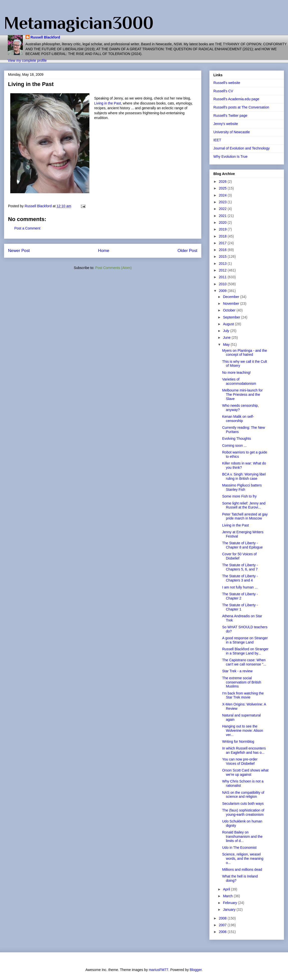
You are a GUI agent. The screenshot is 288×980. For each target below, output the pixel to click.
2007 (223, 925)
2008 (223, 918)
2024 (223, 195)
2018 (223, 236)
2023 (223, 202)
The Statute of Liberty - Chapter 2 (240, 596)
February (230, 903)
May (227, 344)
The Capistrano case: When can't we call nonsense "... (244, 662)
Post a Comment (27, 228)
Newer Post (19, 251)
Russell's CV (223, 91)
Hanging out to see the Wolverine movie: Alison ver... (243, 730)
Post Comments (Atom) (113, 268)
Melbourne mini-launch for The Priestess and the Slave (242, 394)
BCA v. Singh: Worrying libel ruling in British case (244, 476)
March (228, 896)
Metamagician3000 (79, 23)
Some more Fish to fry (239, 496)
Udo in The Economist (239, 847)
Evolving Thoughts (237, 438)
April (227, 889)
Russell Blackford (45, 37)
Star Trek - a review (237, 671)
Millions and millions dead (242, 869)
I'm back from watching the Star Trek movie (243, 695)
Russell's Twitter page (230, 115)
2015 (223, 256)
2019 (223, 229)
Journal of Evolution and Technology (242, 148)
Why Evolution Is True (230, 156)
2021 (223, 216)
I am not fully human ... (240, 587)
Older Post (187, 251)
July (227, 331)
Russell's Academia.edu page (236, 99)
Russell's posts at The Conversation (241, 107)
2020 (223, 222)
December (231, 297)
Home (104, 251)
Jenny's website (226, 124)
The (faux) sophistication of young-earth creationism (243, 812)
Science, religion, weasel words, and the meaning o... (243, 858)
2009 (223, 291)
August (229, 324)
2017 (223, 243)
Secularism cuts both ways (243, 803)
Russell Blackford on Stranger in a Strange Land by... (245, 651)
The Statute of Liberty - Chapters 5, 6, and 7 (240, 567)
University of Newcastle (232, 132)
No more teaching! (236, 372)
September (232, 317)
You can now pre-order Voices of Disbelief (240, 761)
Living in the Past (108, 103)
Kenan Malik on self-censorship (238, 419)
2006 (223, 932)
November (231, 303)
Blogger (196, 970)
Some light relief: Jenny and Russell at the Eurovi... (244, 505)
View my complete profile (27, 60)
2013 (223, 263)
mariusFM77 (159, 970)
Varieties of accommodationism (239, 381)
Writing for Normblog (238, 741)
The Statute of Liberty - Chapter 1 (240, 607)
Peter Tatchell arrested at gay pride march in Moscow (245, 516)
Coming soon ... (234, 445)
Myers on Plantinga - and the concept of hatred (245, 353)
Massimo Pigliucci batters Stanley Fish (242, 487)
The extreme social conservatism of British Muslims (242, 682)
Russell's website (227, 83)
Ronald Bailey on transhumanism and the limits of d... (242, 836)
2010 (223, 284)
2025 (223, 188)
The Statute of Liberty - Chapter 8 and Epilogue (242, 545)
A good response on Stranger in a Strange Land (245, 640)
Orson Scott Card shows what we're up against (245, 772)
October (230, 310)
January (230, 909)
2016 (223, 250)
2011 (223, 277)
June (227, 337)
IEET (217, 140)
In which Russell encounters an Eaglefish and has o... (244, 750)
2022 (223, 209)
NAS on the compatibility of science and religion (243, 795)
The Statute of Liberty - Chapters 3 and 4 (240, 578)
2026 (223, 181)
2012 (223, 270)
